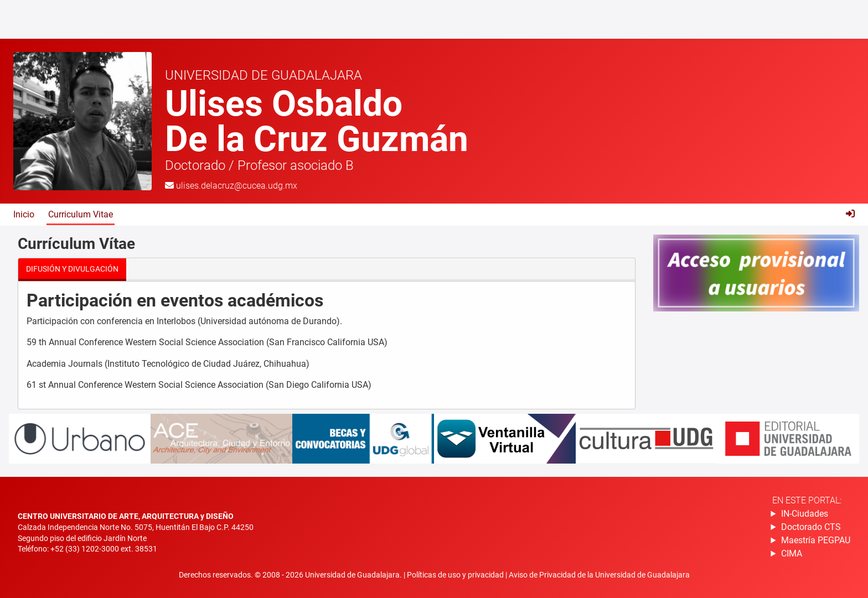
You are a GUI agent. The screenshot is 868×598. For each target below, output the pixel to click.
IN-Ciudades (805, 514)
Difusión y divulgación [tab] (72, 269)
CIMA (792, 553)
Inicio (24, 214)
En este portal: (807, 500)
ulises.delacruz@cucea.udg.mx (237, 186)
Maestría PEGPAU (816, 540)
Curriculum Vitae (81, 214)
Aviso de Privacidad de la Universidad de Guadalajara (599, 575)
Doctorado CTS (811, 527)
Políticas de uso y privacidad (456, 575)
